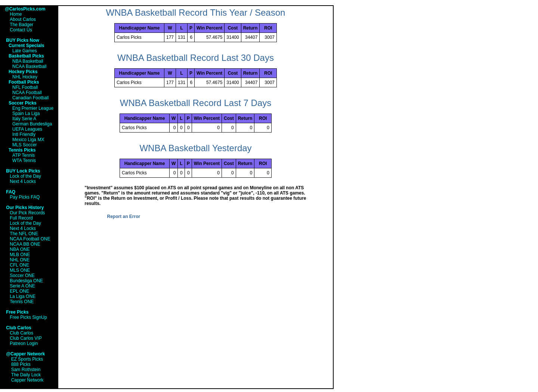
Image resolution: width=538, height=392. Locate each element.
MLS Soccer (24, 145)
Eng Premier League (33, 108)
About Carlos (23, 19)
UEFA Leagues (27, 129)
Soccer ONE (22, 276)
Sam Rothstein (26, 370)
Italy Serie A (24, 119)
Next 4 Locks (23, 181)
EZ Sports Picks (27, 359)
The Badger (21, 25)
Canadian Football (30, 98)
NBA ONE (20, 249)
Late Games (24, 51)
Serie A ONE (22, 286)
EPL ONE (19, 291)
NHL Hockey (25, 77)
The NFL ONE (24, 234)
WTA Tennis (24, 161)
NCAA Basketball (29, 66)
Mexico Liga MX (28, 140)
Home (16, 14)
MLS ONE (20, 270)
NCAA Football (27, 93)
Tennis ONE (22, 302)
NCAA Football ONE (30, 239)
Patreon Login (24, 343)
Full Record (21, 218)
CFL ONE (19, 265)
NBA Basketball (28, 61)
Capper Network (27, 380)
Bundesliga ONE (26, 281)
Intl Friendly (24, 134)
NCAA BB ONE (25, 244)
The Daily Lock (26, 375)
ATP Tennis (24, 155)
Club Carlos (21, 333)
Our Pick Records (27, 213)
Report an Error (124, 217)
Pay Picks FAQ (25, 197)
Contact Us (21, 30)
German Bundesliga (32, 124)
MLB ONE (20, 255)
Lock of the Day (25, 176)
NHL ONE (20, 260)
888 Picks (21, 364)
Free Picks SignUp (28, 317)
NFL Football (25, 87)
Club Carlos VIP (26, 338)
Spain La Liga (26, 113)
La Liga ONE (23, 296)
